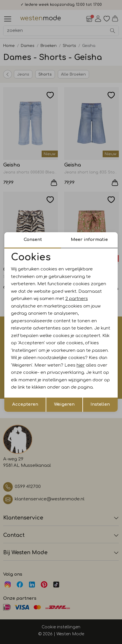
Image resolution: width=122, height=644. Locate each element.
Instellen (100, 404)
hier (81, 365)
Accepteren (25, 404)
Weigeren (64, 404)
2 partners (77, 299)
